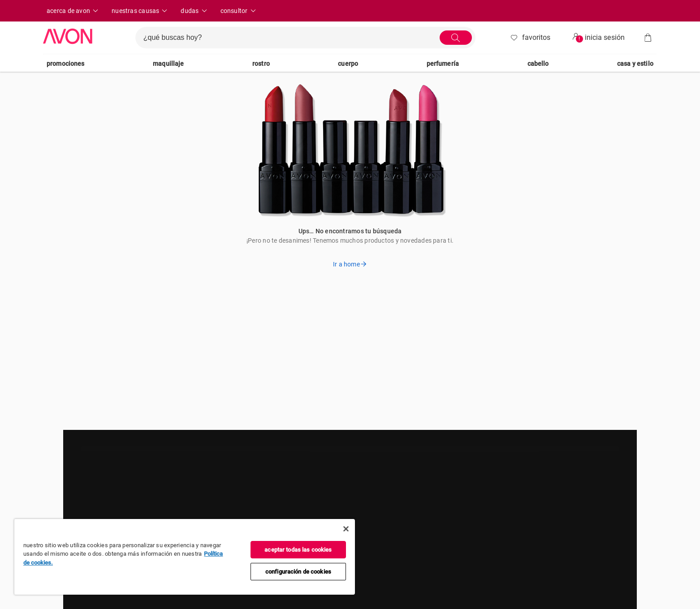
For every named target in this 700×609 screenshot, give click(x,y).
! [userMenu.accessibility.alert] (579, 39)
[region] (185, 557)
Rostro (261, 64)
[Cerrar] (346, 529)
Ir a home (350, 264)
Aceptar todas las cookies (298, 550)
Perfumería (443, 64)
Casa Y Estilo (635, 64)
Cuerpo (348, 64)
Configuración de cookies (298, 572)
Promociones (66, 64)
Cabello (538, 64)
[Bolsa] (648, 38)
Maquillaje (169, 64)
